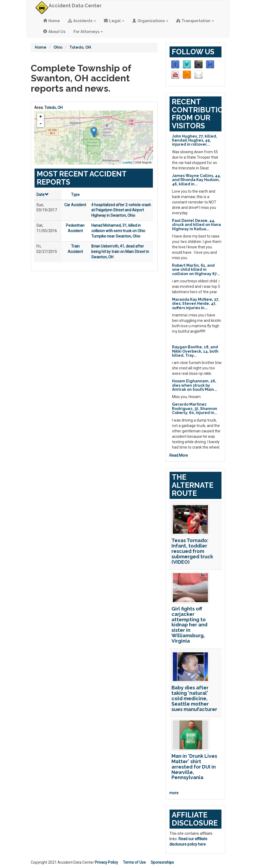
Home (52, 21)
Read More (179, 455)
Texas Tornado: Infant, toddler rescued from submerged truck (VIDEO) (192, 551)
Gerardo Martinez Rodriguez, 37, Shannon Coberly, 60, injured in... (195, 408)
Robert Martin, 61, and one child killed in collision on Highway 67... (196, 270)
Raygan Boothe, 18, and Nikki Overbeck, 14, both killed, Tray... (195, 351)
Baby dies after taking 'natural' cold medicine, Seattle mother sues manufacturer (194, 698)
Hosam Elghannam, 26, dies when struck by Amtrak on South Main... (195, 385)
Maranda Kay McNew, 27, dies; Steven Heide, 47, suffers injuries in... (196, 304)
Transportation (195, 21)
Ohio (58, 47)
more (174, 793)
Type (75, 195)
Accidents (82, 21)
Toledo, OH (80, 47)
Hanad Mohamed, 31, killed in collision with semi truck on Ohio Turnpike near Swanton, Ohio (118, 231)
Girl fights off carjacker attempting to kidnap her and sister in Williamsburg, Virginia (189, 625)
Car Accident (75, 205)
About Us (54, 32)
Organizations (150, 21)
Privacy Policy (106, 862)
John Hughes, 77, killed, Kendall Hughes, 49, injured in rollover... (195, 140)
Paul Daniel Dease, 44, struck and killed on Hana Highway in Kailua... (196, 225)
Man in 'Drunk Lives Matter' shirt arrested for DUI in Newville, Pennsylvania (194, 767)
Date (42, 195)
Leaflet (127, 162)
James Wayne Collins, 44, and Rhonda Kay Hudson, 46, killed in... (196, 180)
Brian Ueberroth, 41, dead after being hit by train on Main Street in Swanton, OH (120, 252)
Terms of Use (134, 862)
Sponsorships (162, 862)
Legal (114, 21)
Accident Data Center (75, 6)
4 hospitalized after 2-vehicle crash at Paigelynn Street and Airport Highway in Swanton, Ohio (121, 210)
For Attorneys (88, 32)
